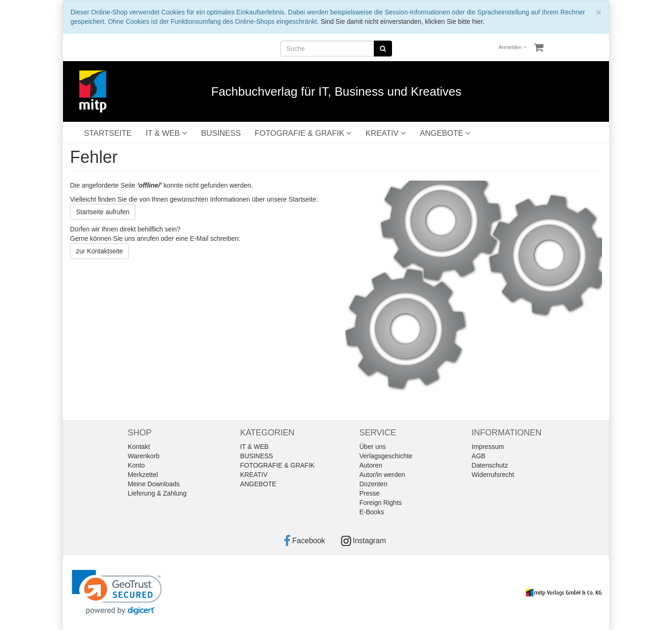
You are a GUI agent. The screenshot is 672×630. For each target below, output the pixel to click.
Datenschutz (490, 465)
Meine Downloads (154, 484)
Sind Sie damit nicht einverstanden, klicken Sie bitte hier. (402, 21)
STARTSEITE (108, 133)
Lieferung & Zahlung (157, 493)
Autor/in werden (382, 475)
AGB (479, 456)
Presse (370, 493)
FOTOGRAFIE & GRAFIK (303, 133)
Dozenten (373, 484)
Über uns (373, 447)
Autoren (371, 465)
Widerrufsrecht (493, 475)
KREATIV (385, 133)
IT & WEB (166, 133)
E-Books (372, 512)
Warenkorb (144, 456)
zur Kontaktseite (99, 251)
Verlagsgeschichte (386, 456)
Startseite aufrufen (103, 212)
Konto (136, 465)
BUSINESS (221, 133)
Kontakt (139, 447)
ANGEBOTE (445, 133)
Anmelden (512, 47)
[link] (117, 592)
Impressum (488, 447)
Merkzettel (143, 475)
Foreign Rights (381, 503)
